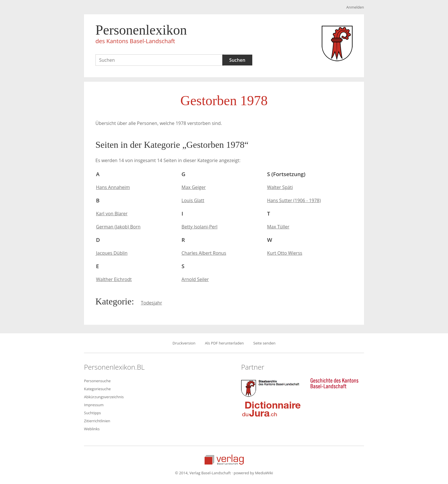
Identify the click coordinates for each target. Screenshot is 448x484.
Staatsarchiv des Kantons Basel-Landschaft (271, 388)
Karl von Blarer (112, 214)
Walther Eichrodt (114, 279)
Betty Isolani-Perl (199, 227)
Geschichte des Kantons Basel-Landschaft (334, 383)
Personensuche (97, 381)
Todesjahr (151, 303)
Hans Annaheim (113, 187)
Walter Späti (280, 187)
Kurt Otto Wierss (285, 253)
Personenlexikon (141, 35)
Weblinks (92, 429)
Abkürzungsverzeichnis (104, 397)
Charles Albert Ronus (204, 253)
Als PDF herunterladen (224, 343)
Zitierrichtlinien (97, 421)
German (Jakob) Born (118, 227)
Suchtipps (92, 413)
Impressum (94, 405)
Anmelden (355, 7)
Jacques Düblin (112, 253)
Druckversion (184, 343)
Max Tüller (278, 227)
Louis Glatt (193, 200)
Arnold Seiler (195, 279)
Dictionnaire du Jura (271, 409)
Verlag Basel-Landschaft (224, 460)
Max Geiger (194, 187)
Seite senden (265, 343)
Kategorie (113, 301)
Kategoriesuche (97, 389)
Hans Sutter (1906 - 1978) (294, 200)
